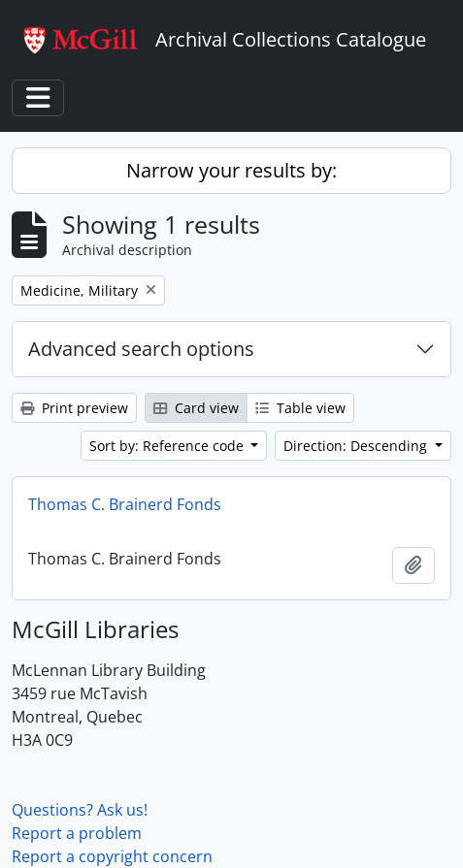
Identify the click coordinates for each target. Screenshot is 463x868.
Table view (300, 408)
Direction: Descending (357, 446)
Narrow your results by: (231, 170)
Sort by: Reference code (168, 446)
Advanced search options (141, 349)
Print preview (74, 408)
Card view (196, 408)
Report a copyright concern (112, 856)
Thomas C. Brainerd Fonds (125, 504)
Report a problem (77, 833)
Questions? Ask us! (80, 810)
